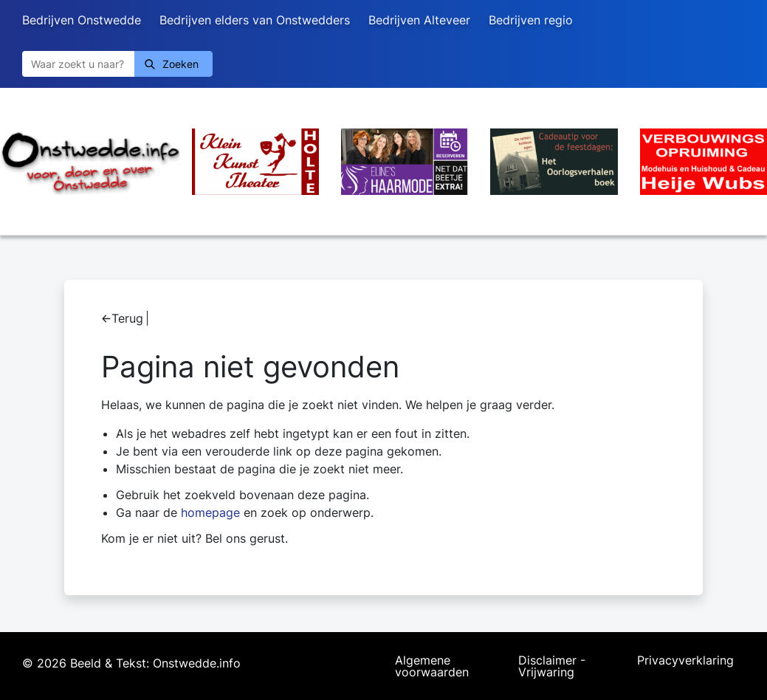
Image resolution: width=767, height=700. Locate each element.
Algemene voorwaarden (432, 666)
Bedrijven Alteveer (419, 20)
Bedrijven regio (531, 20)
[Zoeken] (78, 64)
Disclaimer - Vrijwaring (552, 666)
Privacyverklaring (685, 661)
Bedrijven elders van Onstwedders (255, 20)
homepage (210, 512)
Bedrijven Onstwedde (82, 20)
